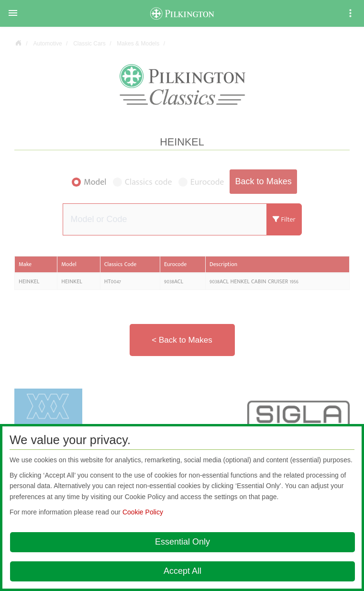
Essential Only (182, 542)
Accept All (182, 571)
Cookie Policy (143, 512)
